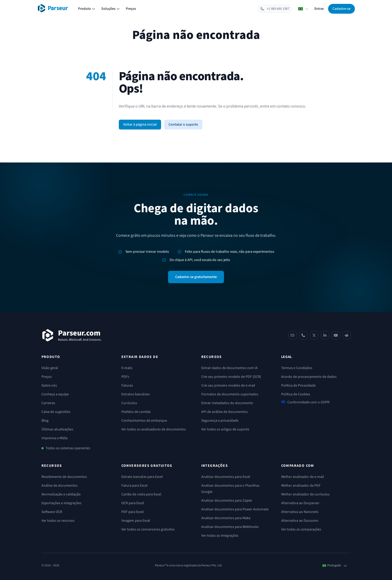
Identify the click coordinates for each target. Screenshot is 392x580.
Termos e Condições (297, 368)
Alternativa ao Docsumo (300, 521)
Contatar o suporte (183, 125)
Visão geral (50, 368)
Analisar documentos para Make (226, 518)
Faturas (127, 386)
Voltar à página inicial (140, 125)
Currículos (129, 403)
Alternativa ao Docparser (300, 503)
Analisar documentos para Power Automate (235, 509)
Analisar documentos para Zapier (227, 501)
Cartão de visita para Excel (141, 494)
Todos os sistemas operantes (68, 448)
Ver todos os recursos (58, 521)
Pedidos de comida (136, 412)
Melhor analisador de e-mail (303, 477)
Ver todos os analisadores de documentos (154, 429)
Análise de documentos (60, 486)
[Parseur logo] (53, 8)
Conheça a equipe (55, 394)
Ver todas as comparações (301, 529)
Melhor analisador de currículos (305, 494)
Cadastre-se (341, 9)
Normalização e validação (61, 494)
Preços (131, 9)
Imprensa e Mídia (55, 438)
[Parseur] (72, 335)
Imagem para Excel (136, 521)
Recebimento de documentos (64, 477)
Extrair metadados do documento (227, 403)
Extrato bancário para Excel (142, 477)
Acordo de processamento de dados (309, 377)
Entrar (319, 9)
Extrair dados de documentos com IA (230, 368)
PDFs (125, 377)
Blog (45, 421)
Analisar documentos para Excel (226, 477)
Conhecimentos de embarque (144, 421)
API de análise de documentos (224, 412)
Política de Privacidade (298, 386)
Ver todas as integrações (220, 536)
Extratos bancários (136, 394)
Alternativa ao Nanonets (300, 512)
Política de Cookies (296, 394)
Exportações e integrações (61, 503)
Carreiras (48, 403)
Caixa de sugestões (56, 412)
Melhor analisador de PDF (301, 486)
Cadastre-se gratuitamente (196, 277)
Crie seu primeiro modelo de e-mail (228, 386)
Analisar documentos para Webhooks (230, 527)
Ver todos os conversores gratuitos (148, 529)
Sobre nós (49, 386)
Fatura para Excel (135, 486)
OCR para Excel (133, 503)
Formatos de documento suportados (230, 394)
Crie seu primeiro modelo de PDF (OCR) (231, 377)
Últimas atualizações (57, 429)
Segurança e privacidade (220, 421)
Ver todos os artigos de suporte (225, 429)
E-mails (127, 368)
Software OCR (52, 512)
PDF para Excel (133, 512)
